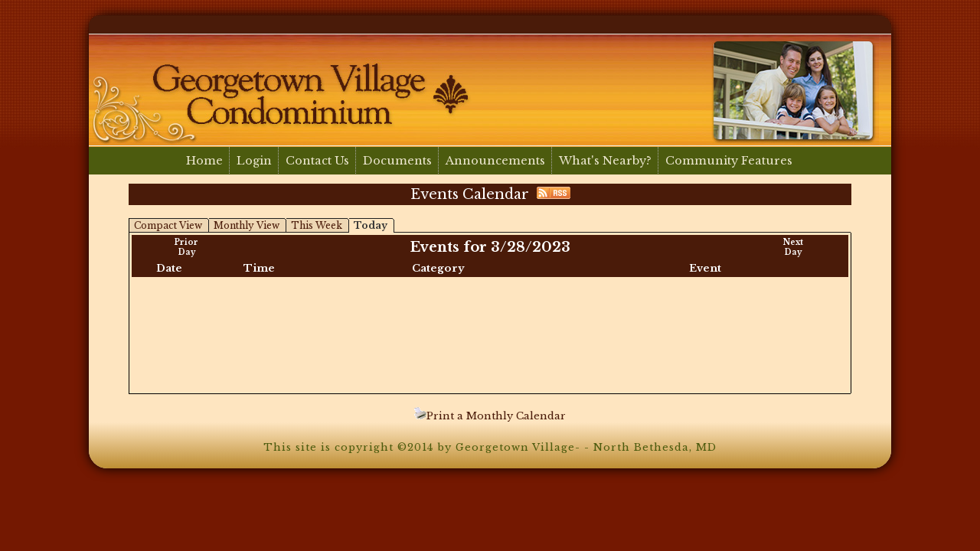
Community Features (729, 161)
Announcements (495, 161)
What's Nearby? (605, 161)
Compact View (168, 225)
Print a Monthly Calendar (490, 416)
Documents (397, 161)
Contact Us (317, 161)
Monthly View (247, 225)
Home (204, 161)
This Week (317, 225)
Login (254, 161)
